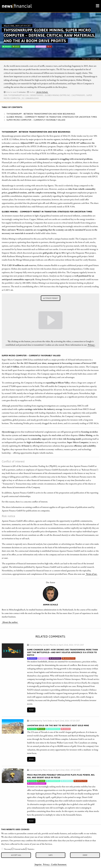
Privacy (46, 864)
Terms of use (91, 574)
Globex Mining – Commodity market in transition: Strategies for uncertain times (52, 117)
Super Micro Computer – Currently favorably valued (36, 120)
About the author (10, 622)
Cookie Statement (59, 864)
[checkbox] (2, 849)
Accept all (16, 855)
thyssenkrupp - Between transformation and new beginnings (41, 114)
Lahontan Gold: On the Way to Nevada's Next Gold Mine (58, 725)
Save (51, 855)
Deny (85, 855)
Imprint (38, 864)
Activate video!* (51, 298)
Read (31, 710)
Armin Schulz (42, 92)
